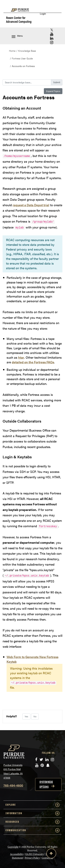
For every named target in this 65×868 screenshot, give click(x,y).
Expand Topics (53, 91)
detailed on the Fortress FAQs (33, 362)
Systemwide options (46, 784)
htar (21, 357)
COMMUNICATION (32, 830)
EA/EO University (35, 854)
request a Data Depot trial (31, 205)
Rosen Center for (19, 20)
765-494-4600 (13, 785)
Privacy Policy (32, 858)
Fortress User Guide (22, 58)
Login (43, 14)
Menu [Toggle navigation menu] (17, 36)
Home (12, 51)
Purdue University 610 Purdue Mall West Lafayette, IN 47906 (13, 771)
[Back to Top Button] (51, 854)
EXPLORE (32, 805)
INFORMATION (32, 813)
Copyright (13, 847)
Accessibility (17, 854)
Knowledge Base (27, 51)
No (35, 716)
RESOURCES (32, 822)
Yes (26, 716)
